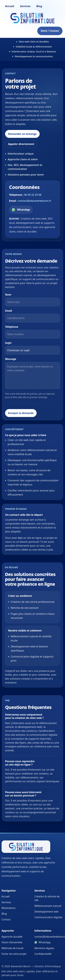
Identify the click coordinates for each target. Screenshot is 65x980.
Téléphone (12, 327)
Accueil (10, 6)
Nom (8, 295)
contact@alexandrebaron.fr (35, 201)
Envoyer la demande (21, 413)
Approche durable (12, 937)
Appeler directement (21, 144)
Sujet (8, 343)
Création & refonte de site (47, 898)
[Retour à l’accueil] (26, 847)
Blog (39, 6)
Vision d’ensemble (12, 942)
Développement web (46, 912)
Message (11, 359)
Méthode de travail (13, 948)
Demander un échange (22, 134)
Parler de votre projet (14, 954)
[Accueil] (32, 18)
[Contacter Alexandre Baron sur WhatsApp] (21, 210)
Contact (6, 919)
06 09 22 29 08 (33, 195)
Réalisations (9, 908)
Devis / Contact (50, 31)
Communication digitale (48, 917)
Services (25, 6)
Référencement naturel (48, 906)
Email (9, 311)
